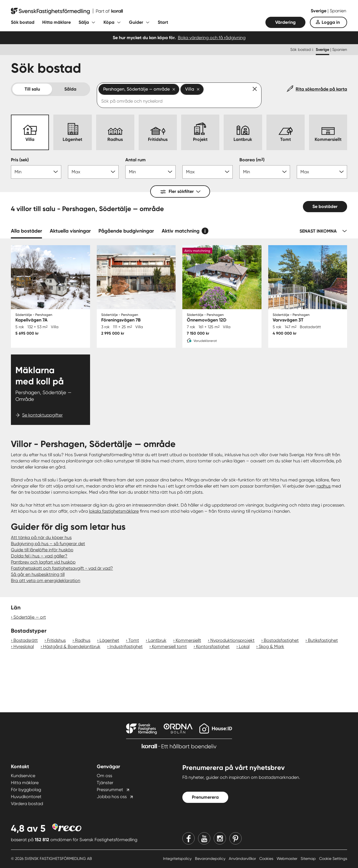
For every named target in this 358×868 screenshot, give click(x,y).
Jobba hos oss (112, 797)
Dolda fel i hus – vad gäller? (39, 556)
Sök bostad (23, 22)
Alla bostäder (26, 231)
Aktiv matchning (181, 231)
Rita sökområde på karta (321, 89)
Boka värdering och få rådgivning (212, 38)
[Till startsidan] (67, 11)
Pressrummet (110, 790)
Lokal (244, 646)
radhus (324, 486)
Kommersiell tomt (169, 646)
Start (163, 22)
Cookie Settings (333, 858)
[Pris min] (36, 172)
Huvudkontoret (26, 797)
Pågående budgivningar (126, 231)
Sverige (319, 11)
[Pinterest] (235, 838)
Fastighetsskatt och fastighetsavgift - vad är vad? (62, 568)
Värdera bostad (27, 804)
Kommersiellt (188, 640)
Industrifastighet (126, 646)
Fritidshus (56, 640)
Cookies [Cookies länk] (267, 858)
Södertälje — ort (30, 617)
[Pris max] (93, 172)
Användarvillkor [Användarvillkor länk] (243, 858)
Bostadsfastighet (281, 640)
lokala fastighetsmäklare (114, 511)
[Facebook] (189, 838)
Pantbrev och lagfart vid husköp (43, 562)
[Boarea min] (265, 172)
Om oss (104, 776)
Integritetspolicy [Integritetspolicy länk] (178, 858)
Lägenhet (109, 640)
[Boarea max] (322, 172)
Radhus (83, 640)
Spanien (338, 11)
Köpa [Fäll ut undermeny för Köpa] (109, 22)
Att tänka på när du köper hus (41, 537)
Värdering (285, 22)
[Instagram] (220, 838)
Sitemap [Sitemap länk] (309, 858)
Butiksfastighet (323, 640)
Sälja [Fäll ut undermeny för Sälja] (84, 22)
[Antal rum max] (208, 172)
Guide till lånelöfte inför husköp (42, 550)
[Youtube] (204, 838)
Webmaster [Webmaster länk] (288, 858)
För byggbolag (26, 790)
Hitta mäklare (56, 22)
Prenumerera (205, 797)
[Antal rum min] (150, 172)
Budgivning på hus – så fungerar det (48, 544)
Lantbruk (157, 640)
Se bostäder (325, 206)
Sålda (70, 89)
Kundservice (23, 776)
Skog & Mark (271, 646)
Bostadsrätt (26, 640)
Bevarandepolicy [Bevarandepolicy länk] (211, 858)
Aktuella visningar (70, 231)
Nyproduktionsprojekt (232, 640)
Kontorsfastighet (213, 646)
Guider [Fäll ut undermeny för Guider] (136, 22)
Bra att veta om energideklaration (46, 580)
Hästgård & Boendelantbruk (72, 646)
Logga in (331, 22)
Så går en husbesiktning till (38, 574)
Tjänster (105, 783)
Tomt (134, 640)
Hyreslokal (24, 646)
